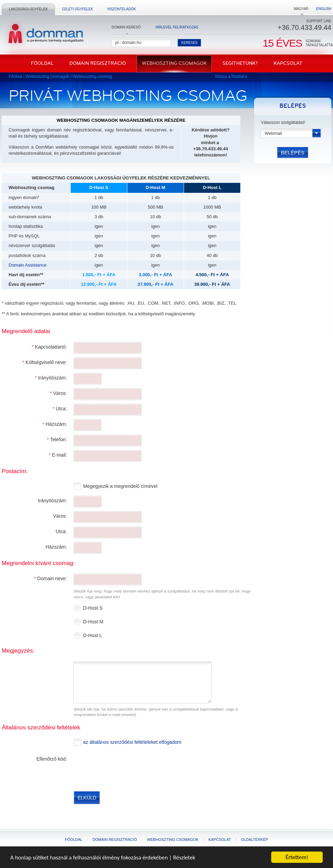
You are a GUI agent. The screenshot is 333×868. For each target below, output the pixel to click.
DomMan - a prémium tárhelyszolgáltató (44, 34)
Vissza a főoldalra (231, 77)
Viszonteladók (122, 9)
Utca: (60, 409)
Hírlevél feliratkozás (177, 27)
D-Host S (94, 608)
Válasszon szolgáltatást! (283, 122)
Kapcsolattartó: (49, 347)
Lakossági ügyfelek (28, 9)
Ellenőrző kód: (52, 759)
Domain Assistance (28, 265)
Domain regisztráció (98, 63)
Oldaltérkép (255, 840)
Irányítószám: (51, 378)
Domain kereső (126, 27)
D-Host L (93, 635)
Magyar (301, 9)
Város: (58, 393)
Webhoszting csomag (93, 77)
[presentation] (126, 768)
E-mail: (58, 455)
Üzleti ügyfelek (77, 9)
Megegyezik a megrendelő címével (121, 486)
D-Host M (94, 622)
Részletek (184, 858)
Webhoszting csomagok (174, 63)
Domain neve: (50, 578)
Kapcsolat (288, 63)
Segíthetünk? (240, 63)
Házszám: (55, 424)
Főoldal (42, 63)
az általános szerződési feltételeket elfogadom (132, 742)
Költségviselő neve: (45, 362)
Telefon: (57, 439)
